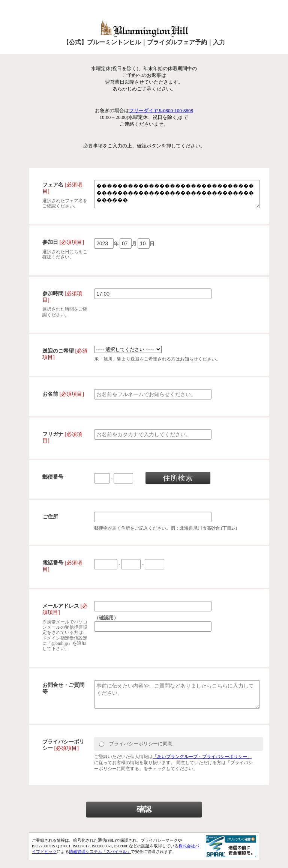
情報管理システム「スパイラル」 (100, 860)
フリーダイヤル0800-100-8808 (161, 110)
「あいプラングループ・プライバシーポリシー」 (202, 764)
